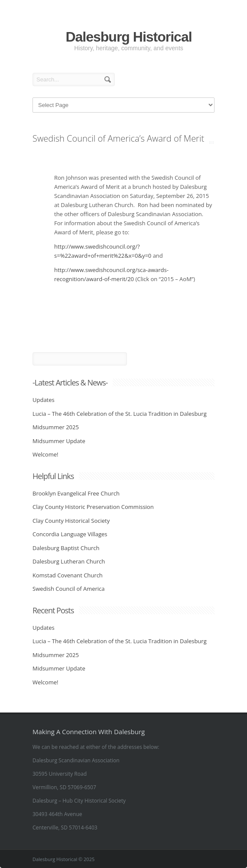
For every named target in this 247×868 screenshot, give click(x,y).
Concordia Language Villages (70, 534)
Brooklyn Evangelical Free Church (76, 493)
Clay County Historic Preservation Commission (93, 507)
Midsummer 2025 (56, 427)
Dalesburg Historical (128, 37)
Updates (44, 400)
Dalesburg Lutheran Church (69, 561)
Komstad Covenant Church (68, 575)
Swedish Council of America (69, 589)
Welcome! (45, 454)
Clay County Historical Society (71, 521)
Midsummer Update (59, 441)
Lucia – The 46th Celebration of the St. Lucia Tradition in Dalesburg (120, 414)
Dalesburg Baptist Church (66, 548)
